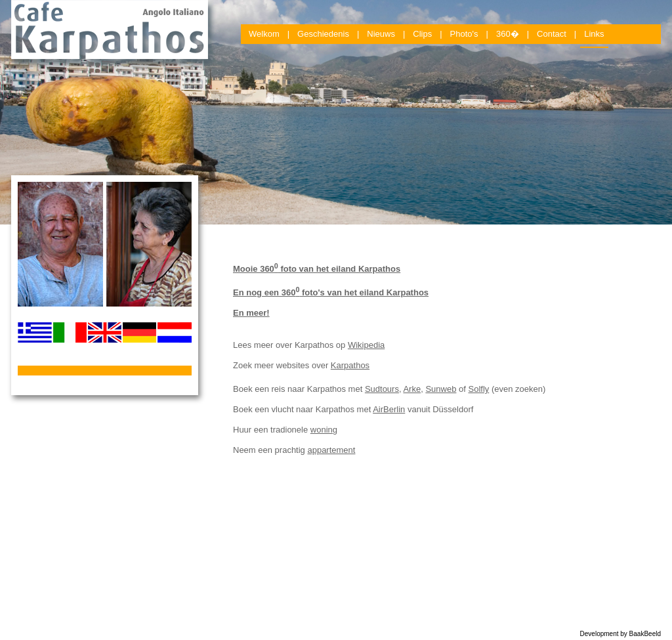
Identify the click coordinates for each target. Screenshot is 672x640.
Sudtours (382, 389)
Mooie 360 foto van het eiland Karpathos (317, 269)
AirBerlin (389, 409)
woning (324, 430)
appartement (331, 450)
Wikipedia (366, 345)
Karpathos (350, 365)
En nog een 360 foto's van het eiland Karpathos (331, 292)
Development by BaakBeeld (620, 634)
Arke (412, 389)
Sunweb (441, 389)
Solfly (478, 389)
